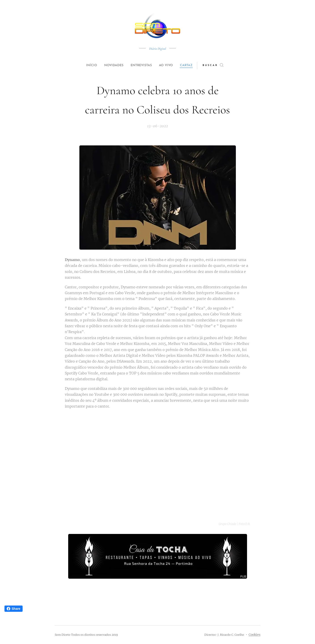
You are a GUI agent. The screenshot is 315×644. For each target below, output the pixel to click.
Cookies (255, 635)
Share (14, 609)
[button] (221, 66)
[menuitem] (86, 66)
